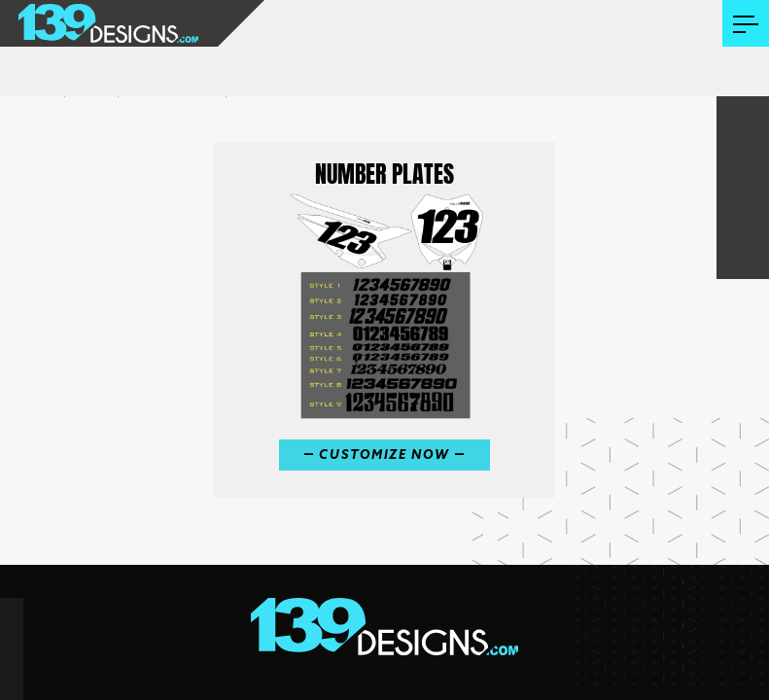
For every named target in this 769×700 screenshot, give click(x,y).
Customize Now (384, 455)
